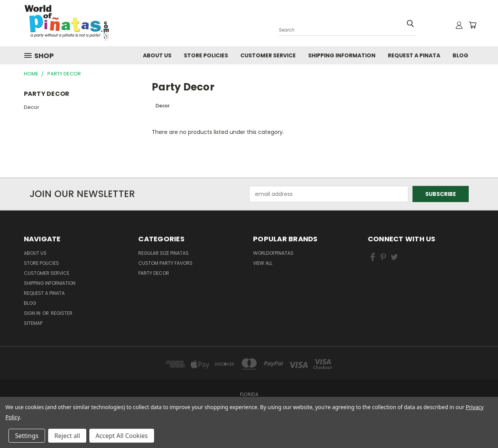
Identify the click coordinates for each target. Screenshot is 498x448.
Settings (27, 436)
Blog (460, 55)
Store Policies (206, 55)
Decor (32, 107)
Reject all (67, 436)
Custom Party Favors (165, 263)
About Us (157, 55)
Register (62, 313)
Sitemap (33, 323)
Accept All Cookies (122, 436)
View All (263, 263)
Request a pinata (414, 55)
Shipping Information (342, 55)
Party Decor (154, 273)
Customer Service (268, 55)
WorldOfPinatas (273, 253)
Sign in (33, 313)
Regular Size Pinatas (163, 253)
